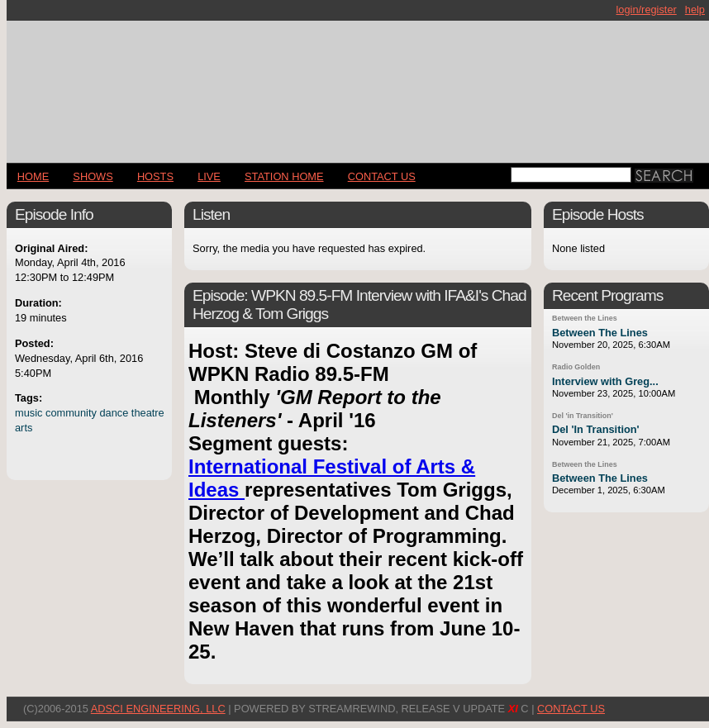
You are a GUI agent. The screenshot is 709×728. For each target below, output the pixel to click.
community (71, 413)
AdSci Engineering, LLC (158, 709)
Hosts (155, 176)
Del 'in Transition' (583, 416)
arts (24, 428)
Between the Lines (585, 318)
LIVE (209, 176)
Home (33, 176)
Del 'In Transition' (596, 429)
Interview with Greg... (605, 381)
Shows (93, 176)
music (29, 413)
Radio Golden (576, 367)
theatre (148, 413)
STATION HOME (284, 176)
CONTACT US (382, 176)
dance (114, 413)
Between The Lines (600, 333)
